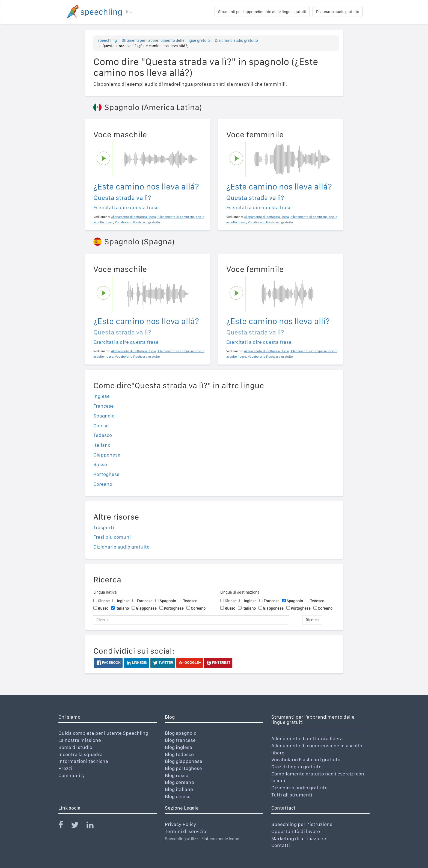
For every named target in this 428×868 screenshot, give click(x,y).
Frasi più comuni (112, 537)
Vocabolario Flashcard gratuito (306, 759)
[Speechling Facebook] (64, 826)
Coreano (103, 484)
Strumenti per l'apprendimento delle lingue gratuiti (262, 12)
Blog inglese (179, 747)
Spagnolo (104, 416)
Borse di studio (75, 747)
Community (72, 775)
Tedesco (103, 435)
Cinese (101, 426)
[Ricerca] (191, 620)
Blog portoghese (183, 768)
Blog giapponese (184, 761)
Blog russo (177, 775)
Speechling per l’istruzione (302, 824)
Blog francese (180, 740)
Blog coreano (179, 782)
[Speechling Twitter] (78, 826)
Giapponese (107, 455)
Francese (104, 406)
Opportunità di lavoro (296, 831)
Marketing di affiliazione (299, 838)
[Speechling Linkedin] (93, 826)
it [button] (129, 12)
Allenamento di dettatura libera (307, 738)
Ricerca (312, 620)
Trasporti (104, 527)
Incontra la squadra (81, 754)
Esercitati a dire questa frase (126, 207)
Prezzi (65, 768)
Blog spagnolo (181, 733)
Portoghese (106, 474)
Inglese (102, 396)
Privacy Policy (181, 824)
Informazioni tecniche (83, 761)
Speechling (107, 40)
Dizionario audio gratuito (338, 12)
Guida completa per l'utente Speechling (103, 733)
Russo (100, 464)
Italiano (102, 445)
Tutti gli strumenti (292, 795)
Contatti (281, 845)
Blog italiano (179, 789)
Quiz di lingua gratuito (296, 767)
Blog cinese (178, 796)
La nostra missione (80, 740)
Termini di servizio (185, 831)
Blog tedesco (179, 754)
